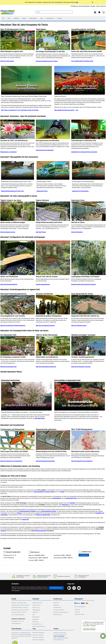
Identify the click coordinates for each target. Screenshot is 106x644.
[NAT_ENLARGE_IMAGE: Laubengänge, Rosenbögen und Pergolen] (88, 258)
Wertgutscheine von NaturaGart (8, 152)
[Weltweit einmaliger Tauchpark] (88, 346)
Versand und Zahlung (59, 610)
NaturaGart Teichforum (38, 638)
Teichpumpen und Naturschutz (12, 430)
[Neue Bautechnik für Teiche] (88, 305)
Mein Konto (103, 6)
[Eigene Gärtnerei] (53, 212)
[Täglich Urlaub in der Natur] (18, 212)
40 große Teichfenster (44, 294)
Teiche (10, 19)
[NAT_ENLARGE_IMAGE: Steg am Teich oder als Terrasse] (53, 258)
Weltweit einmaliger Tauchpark (83, 335)
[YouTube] (79, 589)
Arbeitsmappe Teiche (42, 192)
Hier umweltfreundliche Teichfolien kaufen (82, 62)
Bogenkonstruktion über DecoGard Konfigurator (84, 285)
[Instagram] (74, 589)
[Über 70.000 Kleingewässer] (88, 441)
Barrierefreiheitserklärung (39, 627)
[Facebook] (69, 589)
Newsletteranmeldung (56, 588)
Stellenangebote (36, 610)
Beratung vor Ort (36, 606)
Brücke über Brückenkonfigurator (9, 285)
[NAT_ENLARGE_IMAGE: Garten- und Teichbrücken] (18, 258)
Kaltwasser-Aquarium (41, 531)
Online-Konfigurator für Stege (48, 512)
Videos (48, 19)
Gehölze (52, 492)
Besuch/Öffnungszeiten (84, 6)
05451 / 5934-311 (68, 558)
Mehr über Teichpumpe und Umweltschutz (11, 462)
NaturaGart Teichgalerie (38, 640)
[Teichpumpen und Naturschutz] (18, 441)
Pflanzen (28, 19)
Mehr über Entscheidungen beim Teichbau (47, 62)
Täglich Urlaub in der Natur (11, 201)
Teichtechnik (19, 19)
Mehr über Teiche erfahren (7, 62)
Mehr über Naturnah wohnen (8, 233)
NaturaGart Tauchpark (38, 635)
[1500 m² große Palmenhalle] (53, 346)
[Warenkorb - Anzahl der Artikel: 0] (104, 12)
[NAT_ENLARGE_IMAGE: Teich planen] (53, 41)
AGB (34, 615)
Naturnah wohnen (38, 19)
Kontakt (98, 6)
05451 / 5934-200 (66, 556)
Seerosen (47, 492)
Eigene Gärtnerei (42, 201)
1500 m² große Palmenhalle (47, 335)
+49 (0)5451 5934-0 (39, 556)
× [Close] (93, 2)
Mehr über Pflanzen (41, 233)
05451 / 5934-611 (39, 561)
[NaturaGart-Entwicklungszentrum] (18, 305)
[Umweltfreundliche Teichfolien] (88, 41)
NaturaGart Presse (37, 625)
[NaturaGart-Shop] (88, 212)
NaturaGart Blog (57, 615)
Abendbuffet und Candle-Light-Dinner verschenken (84, 152)
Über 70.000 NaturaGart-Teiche (12, 30)
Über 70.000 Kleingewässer (82, 430)
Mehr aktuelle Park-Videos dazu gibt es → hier (66, 111)
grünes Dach (26, 520)
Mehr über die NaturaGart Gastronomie (46, 367)
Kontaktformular (84, 555)
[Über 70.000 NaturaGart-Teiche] (18, 41)
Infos (3, 19)
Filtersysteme (65, 505)
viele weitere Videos (40, 419)
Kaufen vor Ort (36, 608)
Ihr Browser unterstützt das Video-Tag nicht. (26, 81)
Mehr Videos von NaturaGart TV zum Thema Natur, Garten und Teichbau (20, 111)
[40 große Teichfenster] (53, 305)
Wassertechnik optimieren (46, 430)
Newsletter (93, 6)
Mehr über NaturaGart (77, 233)
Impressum (35, 613)
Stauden (62, 492)
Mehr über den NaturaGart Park (8, 367)
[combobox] (54, 12)
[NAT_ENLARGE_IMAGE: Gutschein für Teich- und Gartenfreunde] (18, 130)
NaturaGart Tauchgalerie (38, 633)
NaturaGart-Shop (78, 201)
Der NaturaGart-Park (8, 335)
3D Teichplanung (74, 6)
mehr (77, 2)
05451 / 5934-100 (43, 558)
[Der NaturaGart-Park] (18, 346)
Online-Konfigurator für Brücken (28, 512)
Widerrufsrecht (36, 617)
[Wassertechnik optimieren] (53, 441)
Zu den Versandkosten (59, 637)
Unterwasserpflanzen (39, 492)
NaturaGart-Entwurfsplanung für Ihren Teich (12, 192)
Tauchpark (69, 19)
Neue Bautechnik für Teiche (82, 294)
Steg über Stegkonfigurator (43, 285)
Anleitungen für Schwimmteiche (80, 192)
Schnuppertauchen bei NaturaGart (45, 151)
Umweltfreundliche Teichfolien (83, 30)
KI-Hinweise (35, 622)
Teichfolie (72, 503)
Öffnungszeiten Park (37, 603)
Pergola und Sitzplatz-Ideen (43, 515)
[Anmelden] (95, 12)
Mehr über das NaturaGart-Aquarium (45, 326)
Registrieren (56, 606)
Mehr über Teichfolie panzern (79, 326)
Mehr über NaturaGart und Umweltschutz (82, 462)
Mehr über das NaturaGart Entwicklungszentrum (13, 326)
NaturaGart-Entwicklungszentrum (13, 294)
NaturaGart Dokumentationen (61, 613)
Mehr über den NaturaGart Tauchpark (81, 367)
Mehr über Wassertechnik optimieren (45, 462)
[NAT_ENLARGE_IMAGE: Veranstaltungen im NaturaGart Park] (88, 130)
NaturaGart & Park (58, 19)
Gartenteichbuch (57, 499)
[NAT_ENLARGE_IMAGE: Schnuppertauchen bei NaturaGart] (53, 130)
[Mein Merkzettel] (99, 12)
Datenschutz (36, 620)
